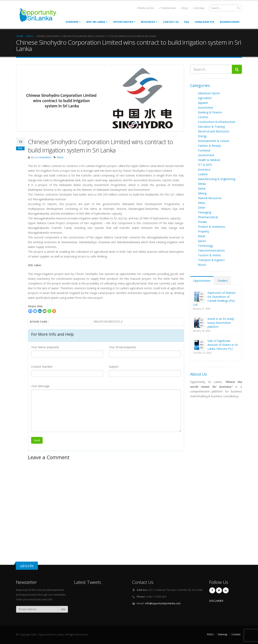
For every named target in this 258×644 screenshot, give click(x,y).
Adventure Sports (209, 93)
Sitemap (223, 634)
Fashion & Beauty (209, 146)
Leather (203, 174)
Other (202, 208)
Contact (236, 634)
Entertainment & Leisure (214, 141)
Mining (202, 193)
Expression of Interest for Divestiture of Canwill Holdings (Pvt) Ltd (214, 299)
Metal (202, 188)
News (60, 157)
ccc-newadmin (43, 157)
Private (202, 222)
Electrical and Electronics (214, 131)
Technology (205, 246)
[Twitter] (35, 311)
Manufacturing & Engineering (217, 179)
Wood (202, 265)
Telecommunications (211, 250)
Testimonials (167, 8)
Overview (72, 22)
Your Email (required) (122, 347)
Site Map (198, 8)
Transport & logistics (211, 260)
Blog (184, 8)
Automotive (205, 107)
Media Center (145, 8)
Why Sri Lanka (96, 22)
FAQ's (210, 634)
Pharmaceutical (208, 217)
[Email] (45, 311)
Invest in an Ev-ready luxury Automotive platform (221, 323)
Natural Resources (210, 198)
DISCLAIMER (216, 601)
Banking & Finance (210, 112)
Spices (202, 241)
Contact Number (42, 367)
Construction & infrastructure (217, 122)
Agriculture (205, 98)
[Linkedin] (40, 311)
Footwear (204, 150)
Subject (114, 367)
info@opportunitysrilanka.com (163, 603)
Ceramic (203, 117)
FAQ (187, 22)
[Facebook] (30, 311)
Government (206, 155)
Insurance (204, 169)
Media (202, 184)
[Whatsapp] (49, 311)
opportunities (123, 22)
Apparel (203, 103)
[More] (54, 311)
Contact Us (171, 22)
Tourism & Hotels (209, 255)
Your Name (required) (45, 347)
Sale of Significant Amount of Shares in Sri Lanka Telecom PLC (223, 345)
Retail (202, 236)
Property (204, 231)
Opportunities (202, 281)
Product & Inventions (212, 227)
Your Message (40, 386)
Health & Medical (209, 160)
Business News (230, 22)
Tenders (222, 281)
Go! (63, 609)
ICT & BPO (205, 165)
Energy (202, 136)
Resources (148, 22)
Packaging (204, 212)
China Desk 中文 (204, 22)
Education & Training (211, 127)
